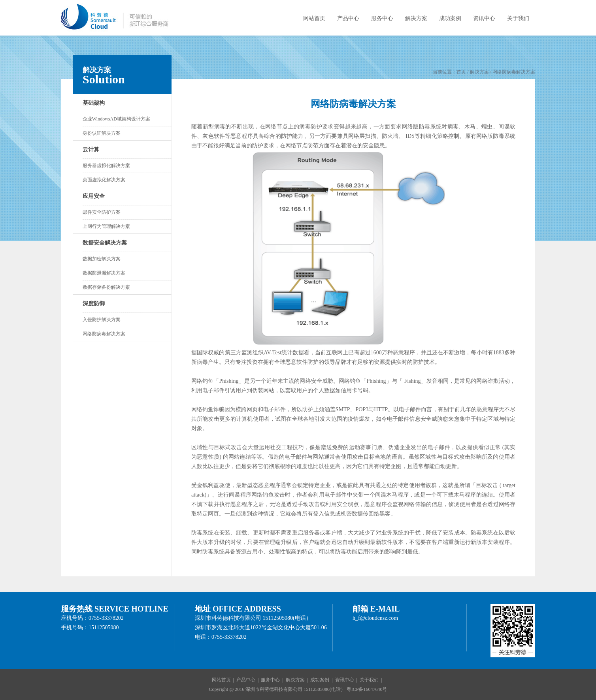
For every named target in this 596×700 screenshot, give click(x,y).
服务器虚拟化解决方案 (106, 166)
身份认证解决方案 (102, 133)
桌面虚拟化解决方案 (104, 180)
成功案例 (450, 18)
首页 (461, 72)
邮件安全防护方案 (102, 212)
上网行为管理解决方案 (106, 226)
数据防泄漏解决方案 (104, 273)
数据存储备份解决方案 (106, 287)
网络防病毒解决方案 (104, 334)
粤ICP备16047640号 (367, 689)
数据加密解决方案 (102, 259)
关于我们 (518, 18)
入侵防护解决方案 (102, 320)
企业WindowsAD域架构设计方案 (116, 119)
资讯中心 (484, 18)
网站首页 (314, 18)
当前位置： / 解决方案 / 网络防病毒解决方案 (484, 72)
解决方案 (416, 18)
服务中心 (382, 18)
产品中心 (348, 18)
